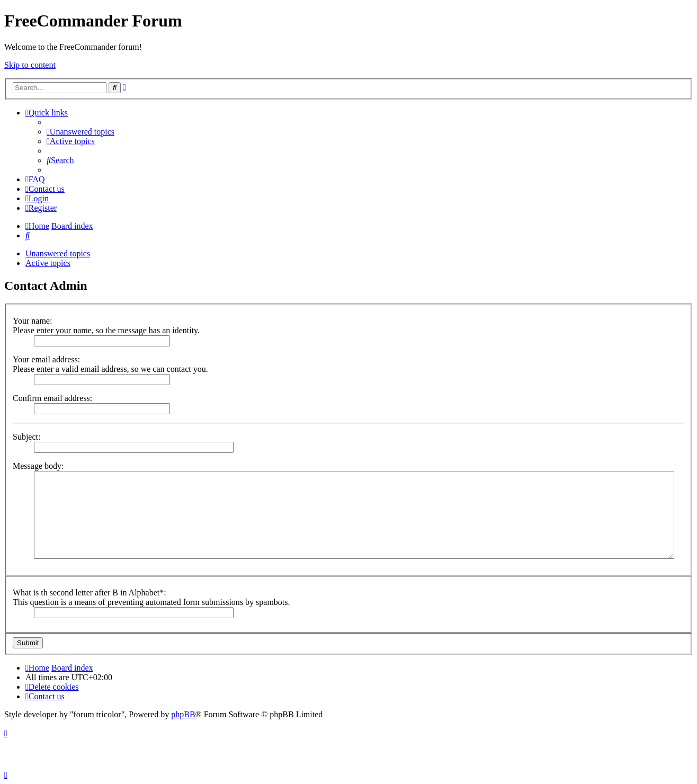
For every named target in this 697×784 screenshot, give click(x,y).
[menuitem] (81, 132)
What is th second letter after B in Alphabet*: (90, 593)
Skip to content (30, 65)
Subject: (26, 437)
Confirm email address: (52, 398)
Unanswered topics (58, 253)
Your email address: (46, 359)
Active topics (48, 263)
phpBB (183, 714)
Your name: (32, 321)
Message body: (38, 466)
